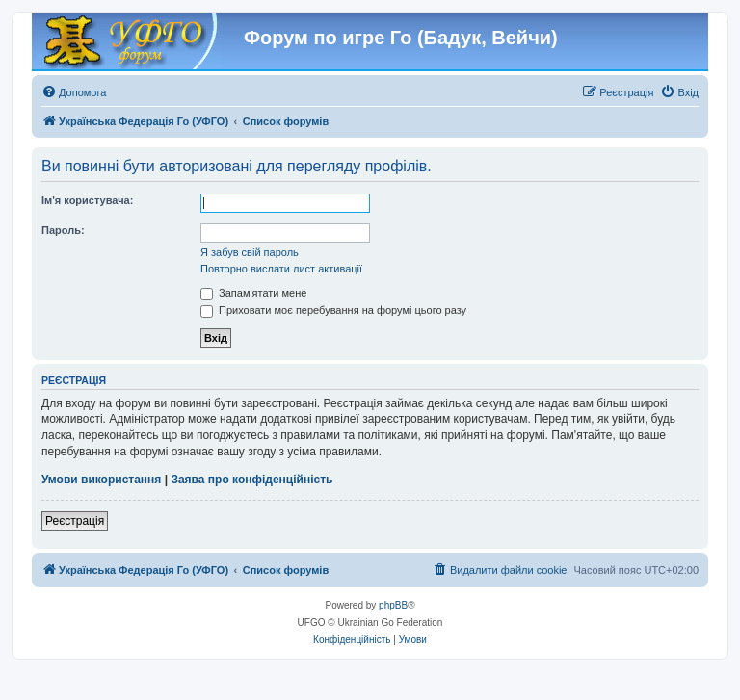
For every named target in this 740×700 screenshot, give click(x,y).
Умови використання (101, 480)
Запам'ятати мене (253, 293)
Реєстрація (75, 521)
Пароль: (63, 230)
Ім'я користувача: (87, 200)
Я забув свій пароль (250, 252)
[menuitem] (74, 92)
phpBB (393, 605)
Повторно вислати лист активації (281, 269)
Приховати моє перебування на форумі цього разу (333, 310)
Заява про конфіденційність (251, 480)
